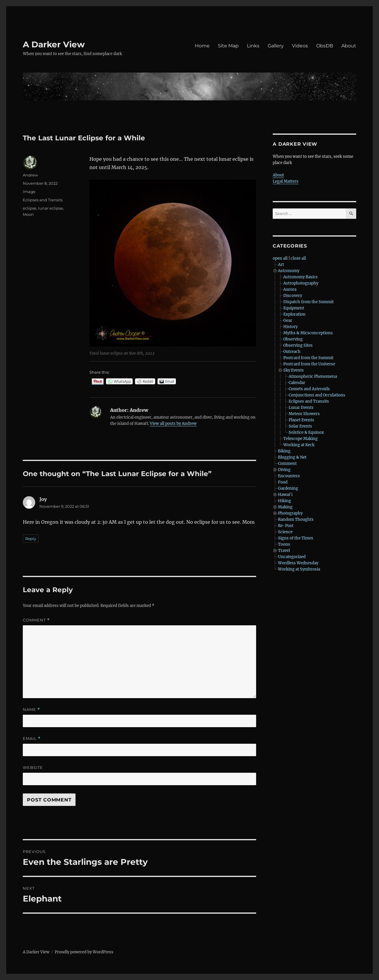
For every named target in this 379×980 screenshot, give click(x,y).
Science (285, 532)
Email (32, 739)
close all (298, 258)
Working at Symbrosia (299, 569)
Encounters (289, 476)
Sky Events (294, 370)
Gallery (276, 46)
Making (285, 507)
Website (33, 767)
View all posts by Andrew (173, 424)
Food (283, 482)
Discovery (293, 296)
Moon (28, 214)
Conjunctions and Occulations (317, 395)
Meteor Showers (304, 414)
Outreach (292, 352)
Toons (284, 544)
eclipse (30, 208)
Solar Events (300, 426)
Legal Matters (286, 181)
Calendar (297, 383)
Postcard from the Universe (309, 364)
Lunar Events (301, 408)
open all (280, 258)
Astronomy (289, 271)
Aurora (290, 289)
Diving (284, 470)
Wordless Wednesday (298, 563)
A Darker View (54, 44)
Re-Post (286, 526)
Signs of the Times (296, 538)
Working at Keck (299, 445)
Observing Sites (298, 345)
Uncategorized (292, 557)
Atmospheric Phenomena (313, 376)
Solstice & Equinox (306, 432)
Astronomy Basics (301, 277)
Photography (290, 513)
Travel (284, 551)
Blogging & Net (292, 457)
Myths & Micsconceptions (308, 333)
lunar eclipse (51, 208)
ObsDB (325, 46)
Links (253, 46)
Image (29, 192)
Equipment (294, 308)
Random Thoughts (296, 519)
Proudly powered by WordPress (84, 952)
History (290, 327)
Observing (293, 339)
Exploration (294, 314)
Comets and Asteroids (309, 389)
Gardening (288, 488)
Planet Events (301, 420)
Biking (284, 451)
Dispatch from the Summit (309, 302)
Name (31, 710)
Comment (36, 620)
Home (202, 46)
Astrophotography (301, 283)
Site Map (228, 46)
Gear (288, 320)
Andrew (30, 175)
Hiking (285, 501)
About (349, 46)
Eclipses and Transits (43, 200)
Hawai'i (285, 495)
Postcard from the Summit (308, 358)
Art (281, 265)
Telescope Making (301, 439)
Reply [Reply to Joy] (31, 539)
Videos (300, 46)
